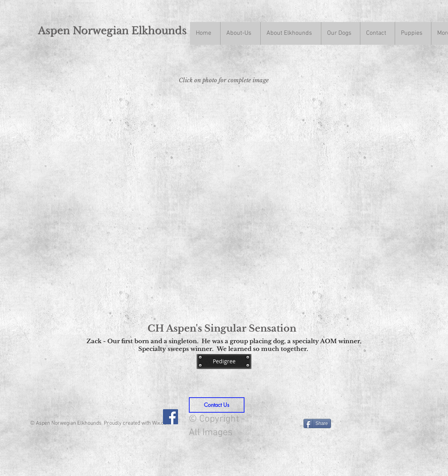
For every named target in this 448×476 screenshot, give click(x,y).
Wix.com (162, 423)
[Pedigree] (224, 361)
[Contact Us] (217, 405)
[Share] (317, 423)
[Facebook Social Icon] (171, 417)
